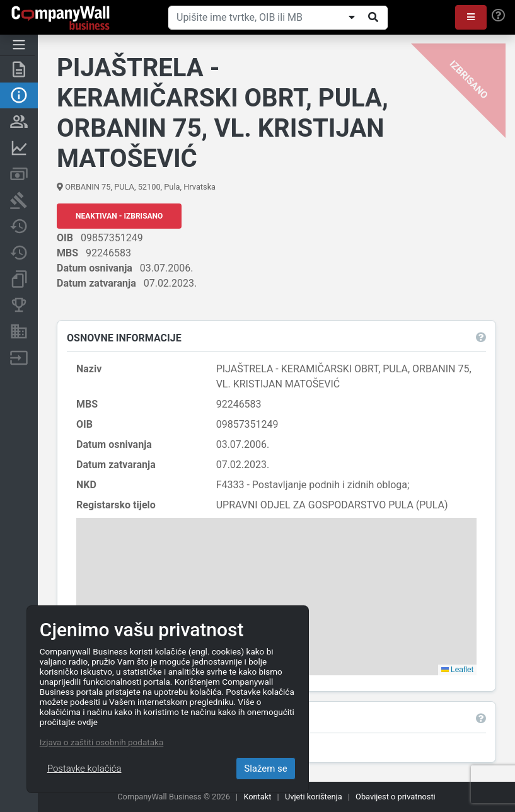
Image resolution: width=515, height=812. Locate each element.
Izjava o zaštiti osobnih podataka (101, 742)
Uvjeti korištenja (314, 797)
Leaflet (457, 670)
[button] (471, 17)
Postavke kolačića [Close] (84, 769)
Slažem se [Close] (266, 769)
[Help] (498, 16)
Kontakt (257, 797)
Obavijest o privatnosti (396, 797)
